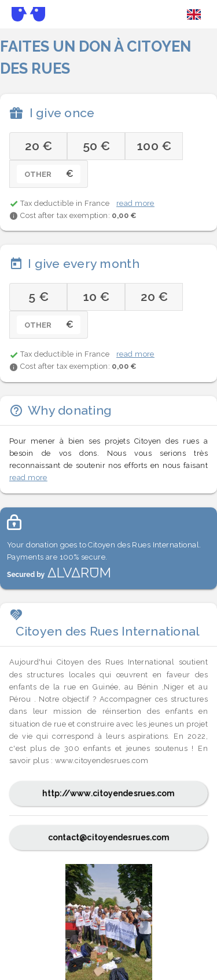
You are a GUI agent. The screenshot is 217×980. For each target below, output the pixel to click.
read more (135, 203)
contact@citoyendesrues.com (109, 837)
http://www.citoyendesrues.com (108, 793)
